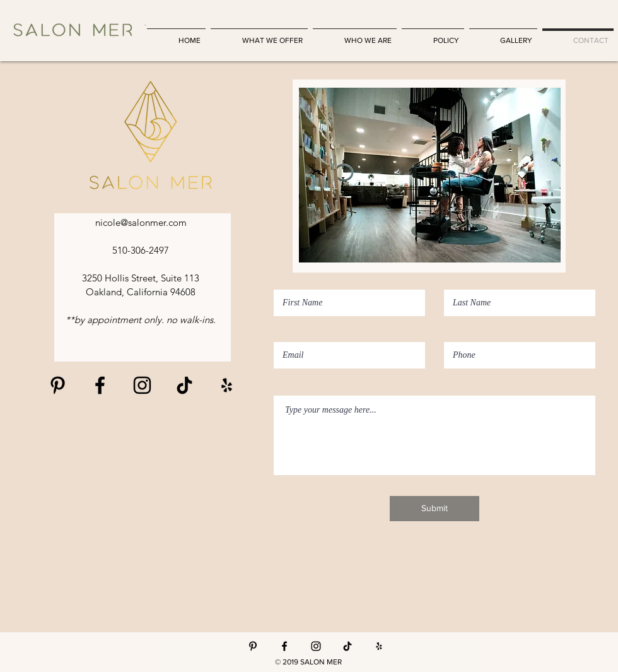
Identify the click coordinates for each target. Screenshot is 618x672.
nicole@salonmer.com (141, 222)
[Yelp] (379, 646)
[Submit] (434, 509)
